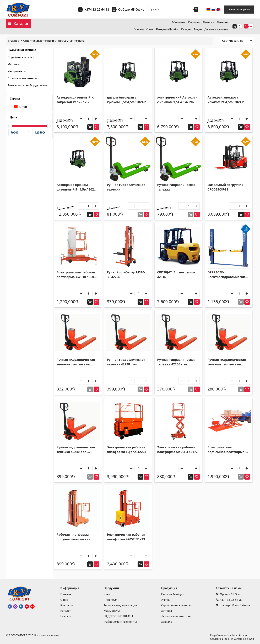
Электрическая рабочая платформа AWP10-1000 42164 (76, 275)
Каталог (66, 611)
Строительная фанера (176, 605)
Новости (222, 22)
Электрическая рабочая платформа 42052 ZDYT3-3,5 (126, 537)
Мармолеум (112, 611)
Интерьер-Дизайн (167, 29)
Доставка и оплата (216, 29)
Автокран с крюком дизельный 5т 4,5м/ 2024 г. (76, 187)
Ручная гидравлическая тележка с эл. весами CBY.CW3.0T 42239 (76, 362)
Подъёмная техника (71, 41)
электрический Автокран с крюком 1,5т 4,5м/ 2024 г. (177, 100)
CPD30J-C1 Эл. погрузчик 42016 (176, 275)
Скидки (186, 29)
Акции (198, 29)
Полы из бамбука (173, 594)
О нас (150, 29)
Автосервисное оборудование (28, 85)
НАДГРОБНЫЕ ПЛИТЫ (118, 616)
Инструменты (17, 71)
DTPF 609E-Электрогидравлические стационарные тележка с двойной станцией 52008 (228, 275)
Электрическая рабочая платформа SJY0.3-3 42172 (177, 449)
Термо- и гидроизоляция (120, 605)
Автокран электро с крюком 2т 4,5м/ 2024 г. (226, 100)
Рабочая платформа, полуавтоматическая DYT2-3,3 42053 (73, 537)
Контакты (194, 22)
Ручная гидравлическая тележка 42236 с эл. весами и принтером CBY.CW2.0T (176, 362)
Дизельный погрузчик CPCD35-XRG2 (225, 187)
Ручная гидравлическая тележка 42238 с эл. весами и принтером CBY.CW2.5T (126, 362)
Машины (14, 64)
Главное (139, 29)
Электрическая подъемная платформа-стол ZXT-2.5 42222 (227, 450)
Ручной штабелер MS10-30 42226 (126, 275)
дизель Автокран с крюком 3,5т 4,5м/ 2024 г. (127, 100)
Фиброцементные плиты (120, 622)
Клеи (107, 594)
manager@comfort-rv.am (234, 605)
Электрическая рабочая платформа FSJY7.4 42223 (127, 449)
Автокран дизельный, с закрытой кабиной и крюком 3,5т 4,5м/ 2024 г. (76, 100)
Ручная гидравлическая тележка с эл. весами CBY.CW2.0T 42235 (227, 362)
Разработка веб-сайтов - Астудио (229, 635)
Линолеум (110, 600)
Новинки (209, 22)
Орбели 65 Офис (229, 594)
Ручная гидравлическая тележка (126, 187)
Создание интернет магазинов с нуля (232, 639)
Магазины (178, 22)
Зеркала (167, 622)
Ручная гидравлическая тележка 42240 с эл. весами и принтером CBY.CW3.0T (76, 450)
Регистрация (243, 10)
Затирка (167, 611)
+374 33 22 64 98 (97, 9)
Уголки (166, 600)
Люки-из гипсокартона (176, 616)
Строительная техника (23, 78)
